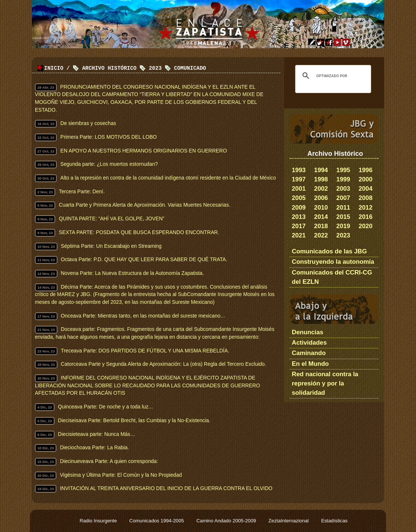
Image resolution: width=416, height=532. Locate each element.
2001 (299, 189)
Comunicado (190, 68)
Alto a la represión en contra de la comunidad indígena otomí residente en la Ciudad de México (168, 178)
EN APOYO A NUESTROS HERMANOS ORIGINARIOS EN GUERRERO (144, 151)
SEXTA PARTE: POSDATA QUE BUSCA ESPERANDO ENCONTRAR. (139, 232)
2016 (365, 217)
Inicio (54, 68)
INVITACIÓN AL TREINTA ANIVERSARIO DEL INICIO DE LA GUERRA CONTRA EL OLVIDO (166, 488)
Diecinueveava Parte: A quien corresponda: (109, 461)
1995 (343, 170)
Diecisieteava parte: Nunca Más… (97, 434)
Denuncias (308, 332)
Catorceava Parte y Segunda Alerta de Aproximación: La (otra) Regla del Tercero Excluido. (163, 364)
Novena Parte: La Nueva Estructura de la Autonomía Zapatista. (132, 273)
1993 (299, 170)
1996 (365, 170)
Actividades (309, 343)
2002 (321, 189)
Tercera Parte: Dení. (82, 192)
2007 (343, 198)
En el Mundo (310, 364)
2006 (321, 198)
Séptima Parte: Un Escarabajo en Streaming (111, 246)
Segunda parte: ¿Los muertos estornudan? (109, 164)
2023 (343, 235)
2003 (343, 189)
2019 (343, 226)
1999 (343, 179)
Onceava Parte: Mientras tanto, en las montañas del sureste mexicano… (143, 316)
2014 (321, 217)
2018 (321, 226)
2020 (365, 226)
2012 (365, 208)
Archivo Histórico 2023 (122, 68)
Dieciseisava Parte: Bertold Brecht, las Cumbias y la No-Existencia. (134, 421)
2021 (299, 235)
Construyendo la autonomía (333, 262)
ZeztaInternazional (289, 521)
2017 (299, 226)
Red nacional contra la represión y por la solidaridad (325, 383)
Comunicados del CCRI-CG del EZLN (332, 277)
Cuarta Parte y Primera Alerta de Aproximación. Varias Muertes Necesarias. (145, 205)
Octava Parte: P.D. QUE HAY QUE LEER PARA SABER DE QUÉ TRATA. (144, 260)
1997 (299, 179)
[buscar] (332, 76)
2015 (343, 217)
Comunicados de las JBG (329, 251)
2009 (299, 208)
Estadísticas (334, 521)
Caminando (309, 353)
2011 (343, 208)
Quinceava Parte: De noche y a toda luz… (106, 407)
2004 (365, 189)
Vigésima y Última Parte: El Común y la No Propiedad (121, 475)
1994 (321, 170)
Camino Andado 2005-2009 (227, 521)
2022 (321, 235)
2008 (365, 198)
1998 (321, 179)
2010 (321, 208)
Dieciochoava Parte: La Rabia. (95, 448)
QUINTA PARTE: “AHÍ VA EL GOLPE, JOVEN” (112, 219)
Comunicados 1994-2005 (157, 521)
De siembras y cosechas (88, 123)
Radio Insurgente (99, 521)
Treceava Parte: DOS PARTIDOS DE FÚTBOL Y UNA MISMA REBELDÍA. (145, 351)
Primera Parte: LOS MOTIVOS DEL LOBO (109, 137)
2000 (365, 179)
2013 (299, 217)
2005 (299, 198)
